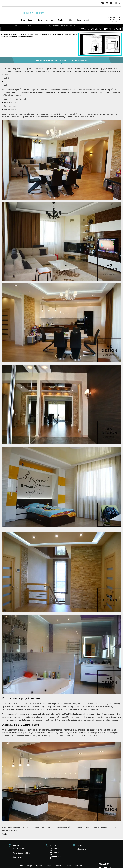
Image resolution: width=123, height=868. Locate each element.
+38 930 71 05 (114, 18)
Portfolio (63, 20)
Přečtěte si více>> (8, 38)
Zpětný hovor (116, 21)
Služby (72, 20)
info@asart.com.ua (83, 849)
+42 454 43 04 (114, 20)
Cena (79, 20)
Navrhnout (51, 20)
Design (32, 20)
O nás (23, 20)
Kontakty (86, 20)
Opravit (41, 20)
